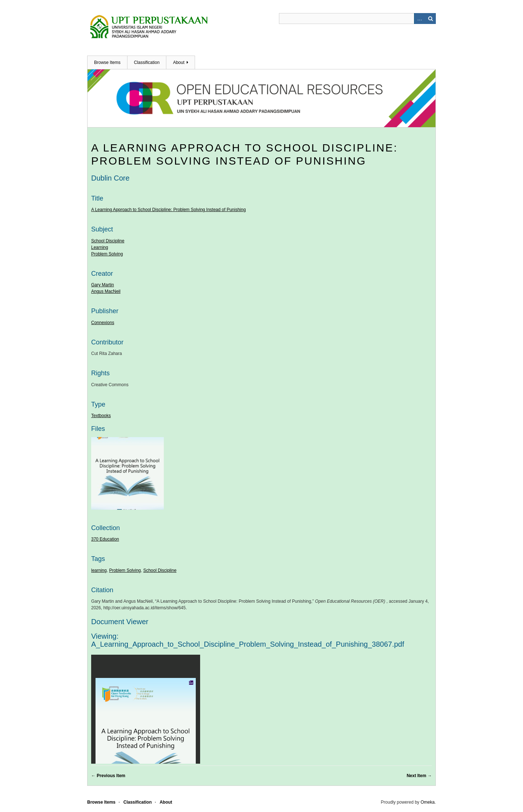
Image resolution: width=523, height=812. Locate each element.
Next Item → (419, 776)
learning (99, 570)
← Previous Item (108, 776)
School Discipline (108, 241)
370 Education (105, 539)
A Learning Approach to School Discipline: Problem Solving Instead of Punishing (169, 210)
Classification (147, 62)
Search (430, 19)
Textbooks (101, 416)
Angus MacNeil (106, 291)
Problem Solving (107, 254)
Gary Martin (103, 285)
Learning (100, 247)
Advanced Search (419, 19)
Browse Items (107, 62)
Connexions (103, 323)
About (179, 62)
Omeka (428, 802)
